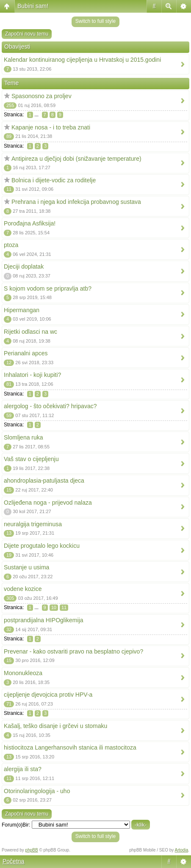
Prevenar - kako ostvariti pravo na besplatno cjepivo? (73, 651)
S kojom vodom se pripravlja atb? (48, 288)
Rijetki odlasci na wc (30, 332)
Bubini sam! (33, 6)
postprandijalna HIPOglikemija (44, 620)
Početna (13, 861)
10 (54, 607)
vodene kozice (23, 589)
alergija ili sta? (23, 769)
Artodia (182, 850)
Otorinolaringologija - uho (37, 791)
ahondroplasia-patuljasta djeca (44, 481)
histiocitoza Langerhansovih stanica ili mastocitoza (70, 747)
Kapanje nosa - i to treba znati (51, 127)
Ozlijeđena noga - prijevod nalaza (48, 503)
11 (64, 607)
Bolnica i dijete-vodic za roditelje (54, 180)
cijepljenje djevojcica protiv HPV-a (48, 695)
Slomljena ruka (24, 437)
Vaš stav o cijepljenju (31, 459)
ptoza (11, 245)
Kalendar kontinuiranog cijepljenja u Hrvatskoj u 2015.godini (82, 60)
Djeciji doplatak (24, 266)
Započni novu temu (27, 34)
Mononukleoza (23, 673)
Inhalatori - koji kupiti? (32, 375)
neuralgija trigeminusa (33, 524)
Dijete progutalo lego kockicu (42, 546)
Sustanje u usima (26, 567)
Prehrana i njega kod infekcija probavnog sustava (76, 202)
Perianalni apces (26, 353)
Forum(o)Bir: (16, 825)
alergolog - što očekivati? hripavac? (50, 406)
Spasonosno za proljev (42, 96)
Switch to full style (95, 21)
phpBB (32, 850)
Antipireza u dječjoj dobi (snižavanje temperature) (76, 159)
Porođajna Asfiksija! (30, 223)
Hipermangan (22, 310)
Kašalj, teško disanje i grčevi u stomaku (55, 726)
